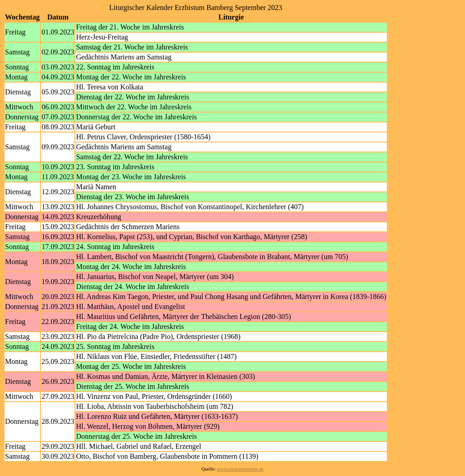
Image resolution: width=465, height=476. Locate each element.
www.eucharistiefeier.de (240, 469)
